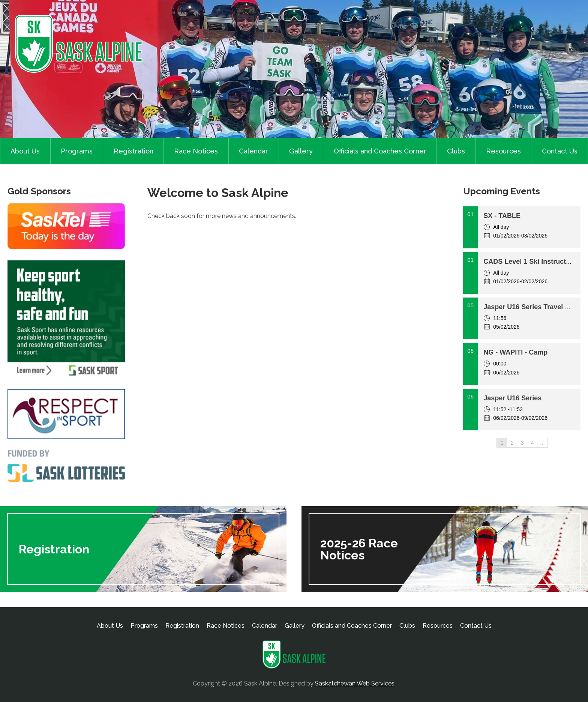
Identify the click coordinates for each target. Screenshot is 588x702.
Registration (133, 151)
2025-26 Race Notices (359, 549)
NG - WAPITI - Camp (515, 352)
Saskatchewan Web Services (355, 683)
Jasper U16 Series (512, 398)
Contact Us (560, 151)
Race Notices (196, 151)
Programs (77, 151)
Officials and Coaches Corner (380, 151)
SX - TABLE (502, 216)
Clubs (456, 151)
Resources (503, 151)
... (542, 443)
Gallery (301, 151)
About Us (25, 151)
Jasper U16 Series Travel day (530, 307)
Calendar (253, 151)
